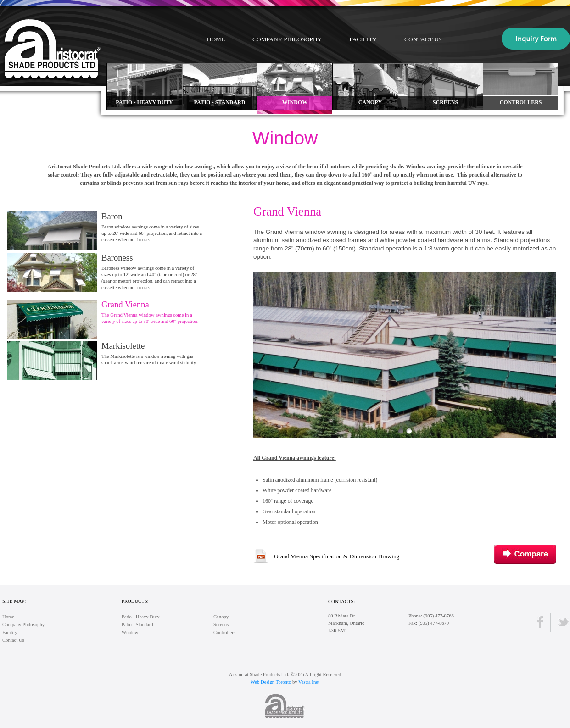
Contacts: (341, 602)
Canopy (221, 617)
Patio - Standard (137, 625)
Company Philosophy (287, 39)
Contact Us (423, 39)
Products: (135, 601)
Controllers (224, 632)
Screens (221, 625)
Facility (363, 39)
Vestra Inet (309, 682)
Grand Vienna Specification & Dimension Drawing (337, 556)
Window (130, 632)
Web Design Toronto (271, 682)
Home (216, 39)
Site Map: (14, 601)
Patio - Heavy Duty (141, 617)
